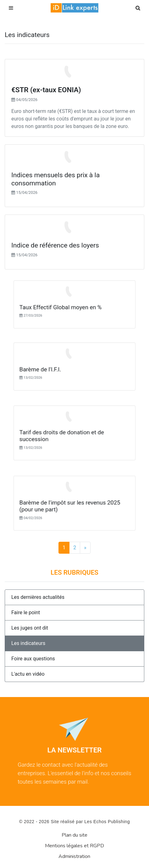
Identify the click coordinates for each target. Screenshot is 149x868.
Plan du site (74, 835)
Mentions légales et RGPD (74, 846)
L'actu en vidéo (28, 674)
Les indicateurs (28, 643)
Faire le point (26, 612)
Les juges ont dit (30, 628)
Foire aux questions (33, 659)
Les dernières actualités (38, 597)
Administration (74, 856)
